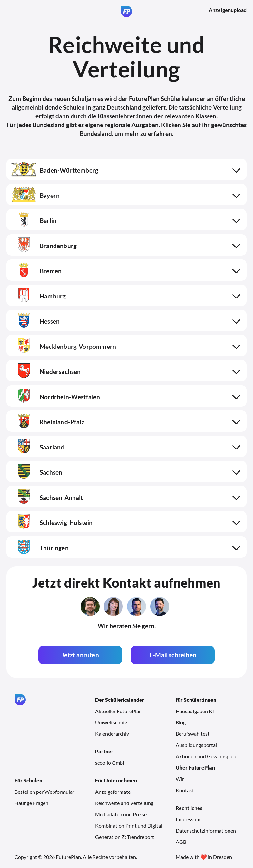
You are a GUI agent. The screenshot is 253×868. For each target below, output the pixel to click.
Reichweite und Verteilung (124, 803)
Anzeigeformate (113, 792)
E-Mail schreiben (173, 655)
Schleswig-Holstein (52, 523)
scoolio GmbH (111, 763)
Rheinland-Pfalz (48, 422)
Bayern (35, 195)
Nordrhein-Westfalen (56, 397)
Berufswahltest (193, 734)
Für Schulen (28, 780)
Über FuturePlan (195, 767)
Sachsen (37, 472)
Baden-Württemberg (55, 170)
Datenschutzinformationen (206, 830)
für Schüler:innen (196, 700)
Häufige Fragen (31, 803)
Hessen (35, 321)
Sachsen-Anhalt (47, 497)
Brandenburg (44, 246)
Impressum (188, 819)
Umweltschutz (111, 722)
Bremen (36, 271)
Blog (181, 722)
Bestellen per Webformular (44, 792)
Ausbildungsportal (196, 745)
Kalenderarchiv (112, 734)
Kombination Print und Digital (129, 826)
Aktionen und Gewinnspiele (206, 756)
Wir (180, 779)
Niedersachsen (46, 372)
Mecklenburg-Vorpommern (64, 346)
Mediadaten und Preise (121, 814)
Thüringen (40, 548)
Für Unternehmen (116, 780)
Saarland (38, 447)
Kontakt (185, 790)
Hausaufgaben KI (195, 711)
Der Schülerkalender (120, 700)
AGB (181, 842)
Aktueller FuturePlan (118, 711)
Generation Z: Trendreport (125, 837)
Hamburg (39, 296)
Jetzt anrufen (80, 655)
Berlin (34, 221)
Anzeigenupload (228, 10)
